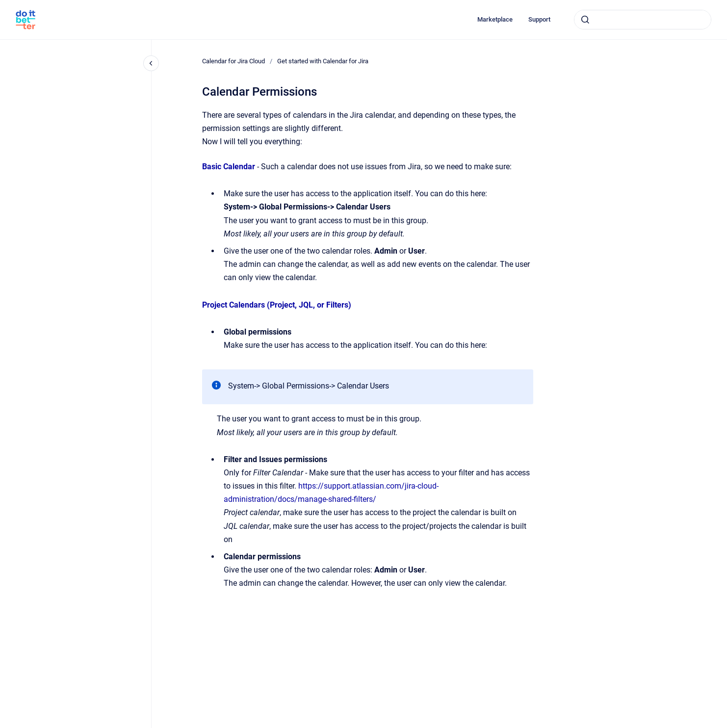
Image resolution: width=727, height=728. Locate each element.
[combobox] (643, 20)
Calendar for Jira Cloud (234, 61)
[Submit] (585, 20)
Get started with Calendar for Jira (323, 61)
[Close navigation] (151, 63)
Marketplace (495, 19)
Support (539, 19)
